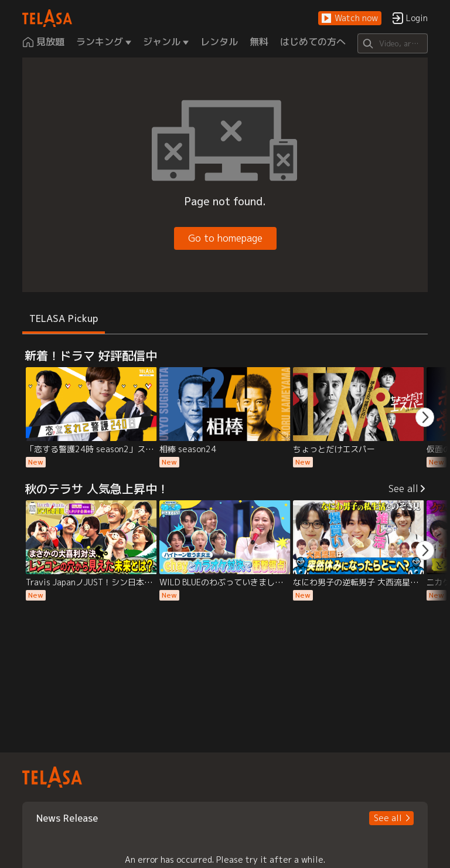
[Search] (392, 43)
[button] (350, 18)
